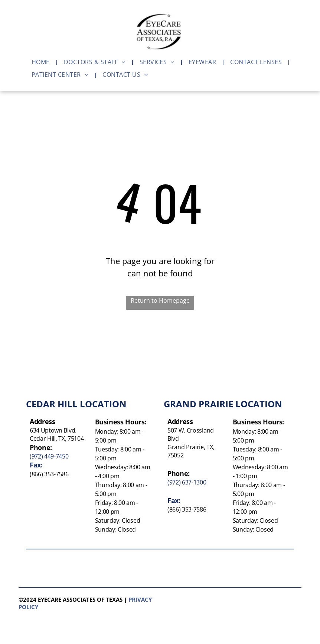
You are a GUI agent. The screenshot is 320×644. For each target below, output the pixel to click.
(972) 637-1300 (187, 482)
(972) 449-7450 (49, 456)
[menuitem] (42, 62)
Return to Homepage (160, 300)
